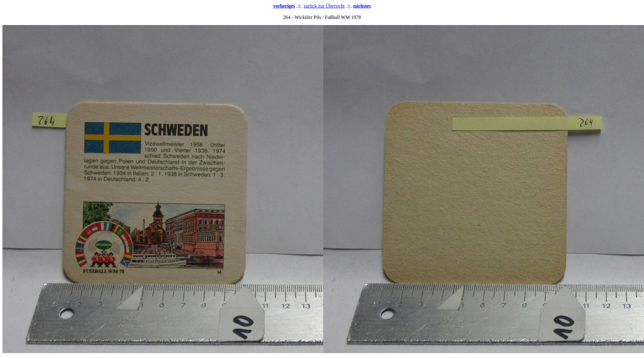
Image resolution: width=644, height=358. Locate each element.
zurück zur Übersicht (324, 6)
